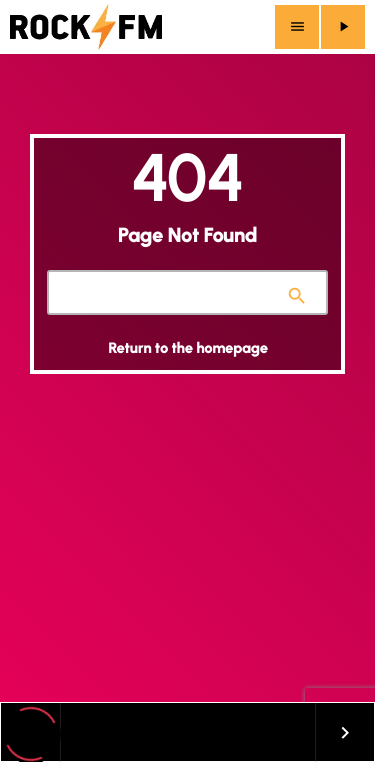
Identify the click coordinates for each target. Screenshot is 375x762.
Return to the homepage (188, 348)
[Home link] (86, 27)
